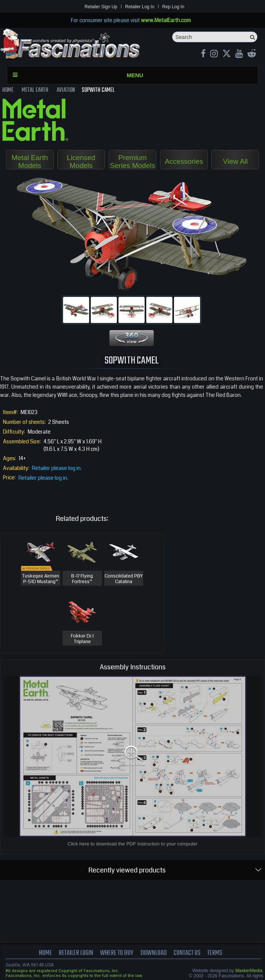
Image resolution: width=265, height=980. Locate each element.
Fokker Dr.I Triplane (82, 639)
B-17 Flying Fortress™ (82, 579)
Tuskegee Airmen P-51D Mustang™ (41, 579)
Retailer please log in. (57, 468)
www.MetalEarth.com (166, 20)
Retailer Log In (140, 7)
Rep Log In (173, 7)
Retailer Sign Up (101, 7)
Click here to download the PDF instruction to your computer (132, 844)
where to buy (117, 953)
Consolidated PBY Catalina (124, 579)
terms (215, 953)
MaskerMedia (249, 971)
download (154, 953)
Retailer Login (76, 953)
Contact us (187, 953)
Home (46, 953)
